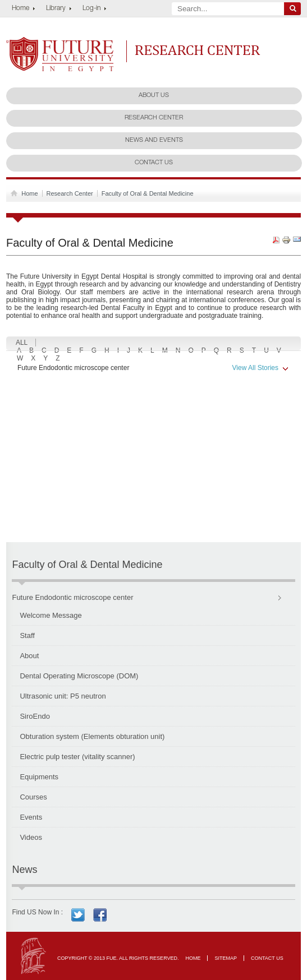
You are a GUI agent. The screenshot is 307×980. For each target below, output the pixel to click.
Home (20, 8)
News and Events (154, 140)
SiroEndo (35, 716)
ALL (22, 343)
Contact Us (154, 163)
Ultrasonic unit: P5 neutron (63, 696)
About (29, 656)
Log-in (91, 8)
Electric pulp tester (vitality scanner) (77, 757)
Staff (27, 635)
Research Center (198, 50)
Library (56, 8)
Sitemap (226, 958)
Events (31, 817)
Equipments (39, 777)
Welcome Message (51, 615)
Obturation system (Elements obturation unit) (92, 736)
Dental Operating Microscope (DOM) (79, 676)
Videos (31, 837)
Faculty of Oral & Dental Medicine (148, 193)
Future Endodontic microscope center (153, 368)
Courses (33, 797)
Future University (48, 43)
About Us (154, 96)
